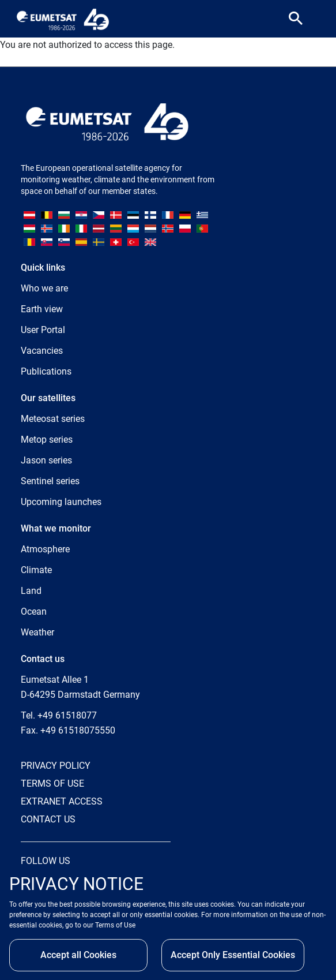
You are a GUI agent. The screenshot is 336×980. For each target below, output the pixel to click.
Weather (37, 632)
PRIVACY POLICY (56, 766)
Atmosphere (45, 549)
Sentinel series (50, 481)
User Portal (43, 330)
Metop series (47, 439)
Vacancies (42, 351)
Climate (36, 570)
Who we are (44, 288)
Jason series (46, 460)
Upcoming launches (61, 502)
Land (31, 591)
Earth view (42, 309)
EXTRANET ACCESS (62, 801)
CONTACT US (48, 819)
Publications (46, 371)
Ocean (34, 611)
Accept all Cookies (78, 955)
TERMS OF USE (52, 783)
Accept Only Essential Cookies (233, 955)
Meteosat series (53, 419)
